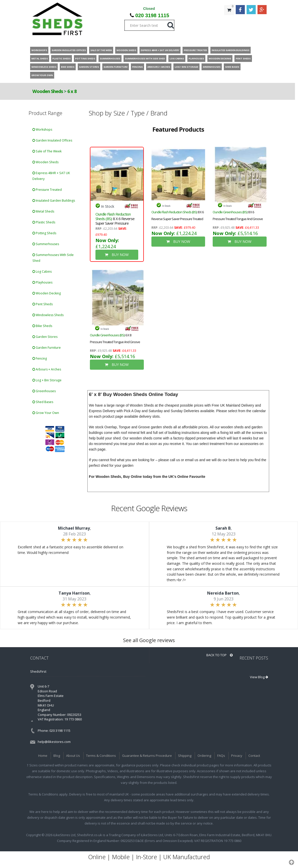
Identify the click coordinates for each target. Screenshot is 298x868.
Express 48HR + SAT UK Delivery (51, 176)
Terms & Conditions (101, 756)
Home (43, 756)
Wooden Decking (47, 293)
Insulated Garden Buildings (54, 201)
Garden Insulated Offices (52, 140)
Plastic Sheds (44, 222)
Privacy (237, 756)
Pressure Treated (47, 190)
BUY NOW (117, 255)
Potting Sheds (44, 233)
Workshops (42, 130)
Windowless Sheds (48, 315)
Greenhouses (44, 391)
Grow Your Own (46, 413)
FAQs (221, 756)
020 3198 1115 (152, 15)
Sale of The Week (47, 151)
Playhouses (42, 282)
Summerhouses (46, 244)
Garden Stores (45, 337)
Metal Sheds (43, 211)
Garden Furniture (47, 348)
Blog (57, 756)
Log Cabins (42, 272)
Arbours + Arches (47, 369)
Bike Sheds (42, 326)
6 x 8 (72, 91)
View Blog (259, 677)
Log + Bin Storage (47, 380)
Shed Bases (43, 402)
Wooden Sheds (48, 91)
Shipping (185, 756)
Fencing (40, 358)
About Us (73, 756)
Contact (254, 756)
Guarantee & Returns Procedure (147, 756)
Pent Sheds (43, 304)
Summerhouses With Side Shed (53, 258)
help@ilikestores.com (54, 742)
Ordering (204, 756)
